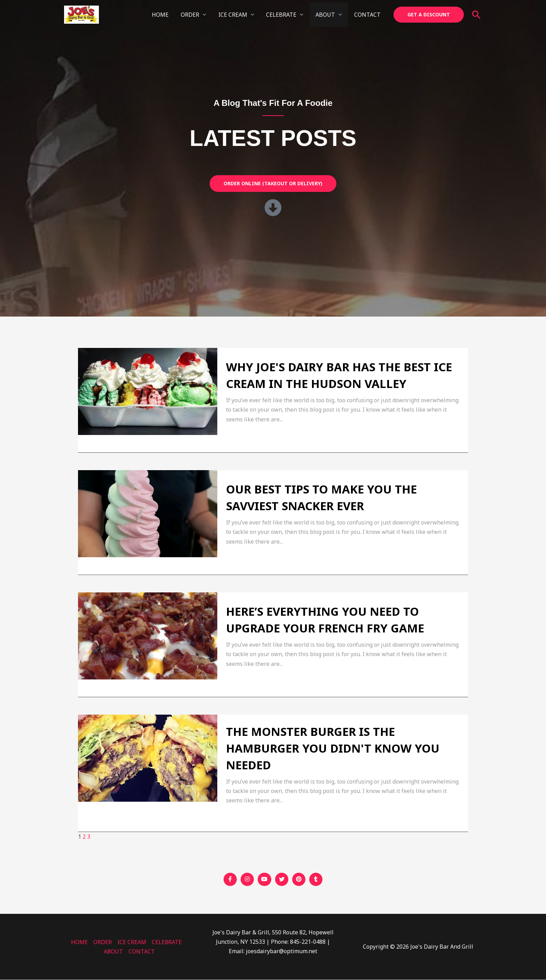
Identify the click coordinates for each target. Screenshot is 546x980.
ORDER (194, 15)
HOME (165, 15)
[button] (429, 15)
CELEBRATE (284, 15)
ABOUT (327, 15)
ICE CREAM (236, 15)
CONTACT (368, 15)
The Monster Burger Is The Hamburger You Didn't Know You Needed (333, 748)
